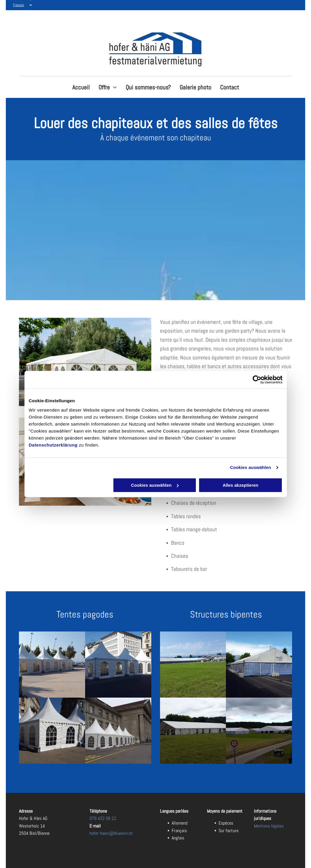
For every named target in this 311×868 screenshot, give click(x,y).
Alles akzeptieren (241, 485)
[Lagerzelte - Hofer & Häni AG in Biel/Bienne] (118, 665)
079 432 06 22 (103, 818)
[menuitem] (81, 87)
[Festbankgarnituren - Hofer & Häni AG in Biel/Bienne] (259, 665)
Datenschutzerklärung (53, 445)
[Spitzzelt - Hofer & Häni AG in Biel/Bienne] (52, 731)
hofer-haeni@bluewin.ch (111, 833)
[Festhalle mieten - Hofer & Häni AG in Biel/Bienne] (193, 665)
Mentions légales (269, 826)
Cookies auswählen (251, 467)
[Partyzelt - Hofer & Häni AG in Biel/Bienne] (52, 665)
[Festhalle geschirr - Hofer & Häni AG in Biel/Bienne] (259, 731)
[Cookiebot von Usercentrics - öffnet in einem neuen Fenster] (257, 380)
